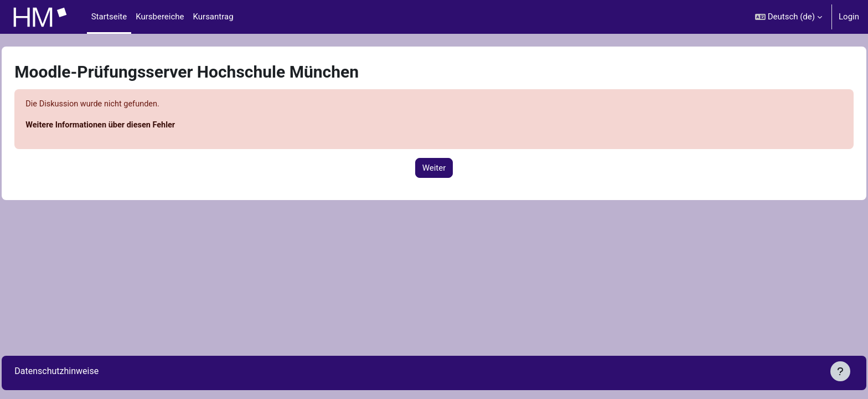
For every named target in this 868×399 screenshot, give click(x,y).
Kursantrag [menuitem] (213, 17)
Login (849, 17)
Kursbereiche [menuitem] (160, 17)
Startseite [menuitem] (109, 17)
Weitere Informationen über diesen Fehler (128, 126)
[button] (789, 17)
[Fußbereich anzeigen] (840, 371)
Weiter (434, 168)
